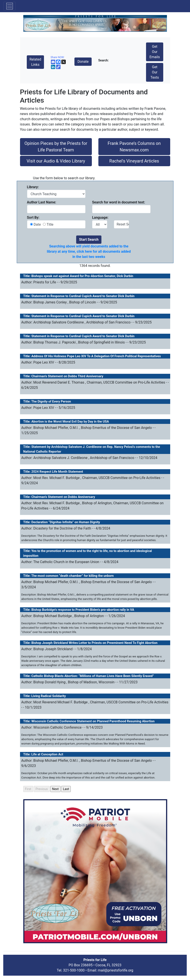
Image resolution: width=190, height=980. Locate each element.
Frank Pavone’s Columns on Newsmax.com (134, 147)
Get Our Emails (155, 52)
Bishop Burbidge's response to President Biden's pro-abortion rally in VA (83, 610)
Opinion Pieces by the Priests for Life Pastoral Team (56, 147)
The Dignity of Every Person (51, 401)
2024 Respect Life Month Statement (57, 472)
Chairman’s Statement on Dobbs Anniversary (63, 497)
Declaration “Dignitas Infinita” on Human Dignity (66, 522)
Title (50, 224)
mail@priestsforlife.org (116, 970)
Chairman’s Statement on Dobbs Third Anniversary (67, 376)
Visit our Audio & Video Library (56, 161)
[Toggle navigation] (10, 6)
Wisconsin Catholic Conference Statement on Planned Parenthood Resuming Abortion (93, 721)
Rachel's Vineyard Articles (134, 161)
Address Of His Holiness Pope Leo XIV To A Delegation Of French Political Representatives (96, 356)
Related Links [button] (35, 62)
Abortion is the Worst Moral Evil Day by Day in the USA (70, 421)
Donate (83, 62)
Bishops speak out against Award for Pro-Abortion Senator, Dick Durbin (82, 276)
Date (38, 224)
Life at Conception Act (47, 754)
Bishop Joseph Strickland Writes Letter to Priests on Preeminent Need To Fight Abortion (94, 643)
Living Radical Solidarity (49, 696)
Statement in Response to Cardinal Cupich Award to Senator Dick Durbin (83, 296)
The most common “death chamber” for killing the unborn (73, 576)
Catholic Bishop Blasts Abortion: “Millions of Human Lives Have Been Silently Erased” (93, 676)
